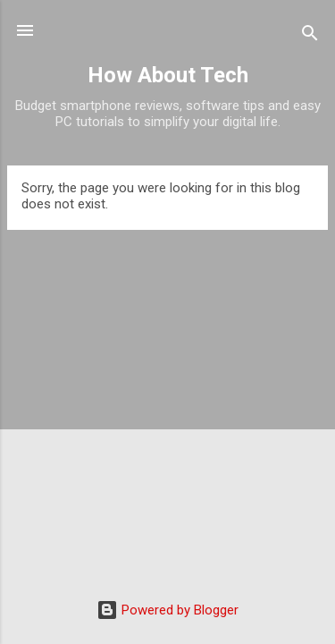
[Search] (310, 36)
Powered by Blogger (167, 610)
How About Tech (168, 75)
